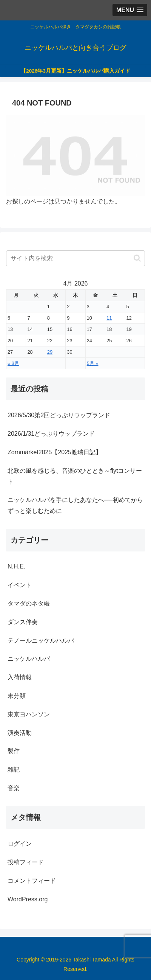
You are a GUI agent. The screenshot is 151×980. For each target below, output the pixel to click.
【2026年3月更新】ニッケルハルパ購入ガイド (75, 71)
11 (109, 318)
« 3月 (13, 363)
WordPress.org (28, 899)
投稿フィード (26, 862)
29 (50, 352)
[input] (75, 258)
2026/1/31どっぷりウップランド (51, 434)
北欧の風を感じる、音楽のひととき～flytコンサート (75, 476)
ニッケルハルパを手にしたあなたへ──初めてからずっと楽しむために (75, 505)
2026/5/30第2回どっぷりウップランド (59, 415)
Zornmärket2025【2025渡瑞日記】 (55, 452)
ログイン (20, 844)
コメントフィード (32, 881)
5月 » (93, 363)
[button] (137, 258)
